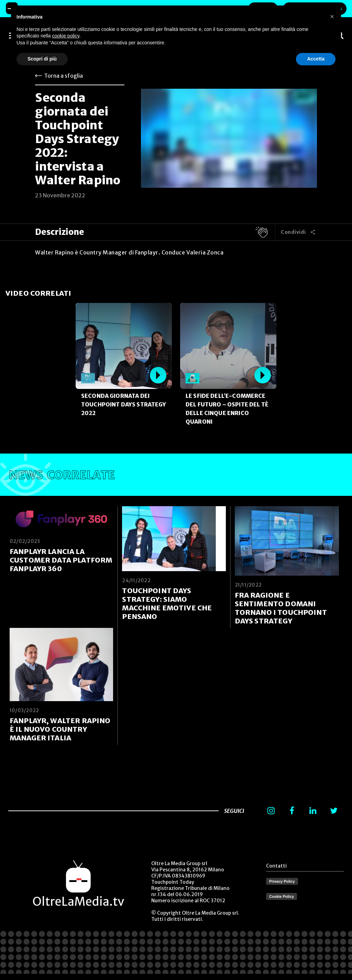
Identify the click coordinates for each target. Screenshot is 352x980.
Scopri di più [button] (42, 59)
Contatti (276, 866)
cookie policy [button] (66, 36)
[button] (332, 17)
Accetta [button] (316, 59)
